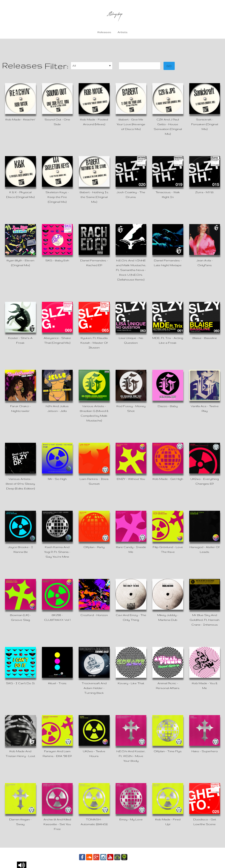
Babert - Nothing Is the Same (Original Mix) (94, 197)
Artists (123, 32)
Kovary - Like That (131, 683)
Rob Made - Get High (168, 479)
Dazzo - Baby (168, 406)
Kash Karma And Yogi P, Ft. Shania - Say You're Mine (57, 552)
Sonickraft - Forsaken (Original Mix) (205, 124)
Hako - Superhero (205, 751)
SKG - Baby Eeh (57, 260)
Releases (104, 32)
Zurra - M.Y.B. (205, 192)
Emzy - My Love (131, 819)
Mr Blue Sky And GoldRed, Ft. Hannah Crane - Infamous (205, 620)
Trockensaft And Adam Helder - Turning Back (94, 688)
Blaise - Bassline (205, 338)
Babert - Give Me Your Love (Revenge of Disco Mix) (131, 124)
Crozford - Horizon (94, 615)
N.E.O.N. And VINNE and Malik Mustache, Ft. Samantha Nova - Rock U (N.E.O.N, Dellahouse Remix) (131, 270)
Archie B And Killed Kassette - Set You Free (57, 824)
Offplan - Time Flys (168, 751)
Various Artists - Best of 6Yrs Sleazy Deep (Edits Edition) (20, 484)
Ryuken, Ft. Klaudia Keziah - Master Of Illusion (94, 343)
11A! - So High (57, 479)
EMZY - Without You (131, 479)
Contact (137, 857)
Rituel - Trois (57, 683)
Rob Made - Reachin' (20, 119)
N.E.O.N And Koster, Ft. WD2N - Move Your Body (131, 756)
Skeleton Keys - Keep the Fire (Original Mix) (57, 197)
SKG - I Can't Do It (20, 683)
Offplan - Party (94, 547)
